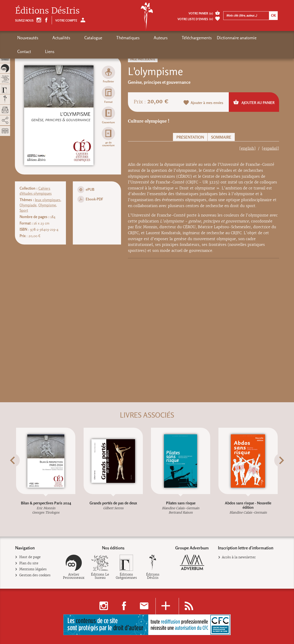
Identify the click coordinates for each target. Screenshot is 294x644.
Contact (224, 38)
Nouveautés (28, 38)
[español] (270, 148)
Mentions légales (33, 569)
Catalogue (75, 38)
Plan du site (29, 563)
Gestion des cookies (35, 575)
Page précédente (143, 59)
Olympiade (28, 205)
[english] (247, 148)
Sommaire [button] (221, 137)
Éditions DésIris (47, 11)
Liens (240, 38)
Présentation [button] (190, 137)
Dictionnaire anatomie (192, 38)
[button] (21, 472)
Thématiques (101, 38)
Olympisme (47, 205)
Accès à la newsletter (239, 557)
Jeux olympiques (48, 200)
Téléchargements (152, 38)
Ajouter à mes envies (204, 103)
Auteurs (125, 38)
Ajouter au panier (254, 102)
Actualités (52, 38)
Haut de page (30, 557)
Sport (24, 210)
